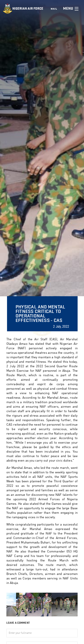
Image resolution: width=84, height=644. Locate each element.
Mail (54, 9)
